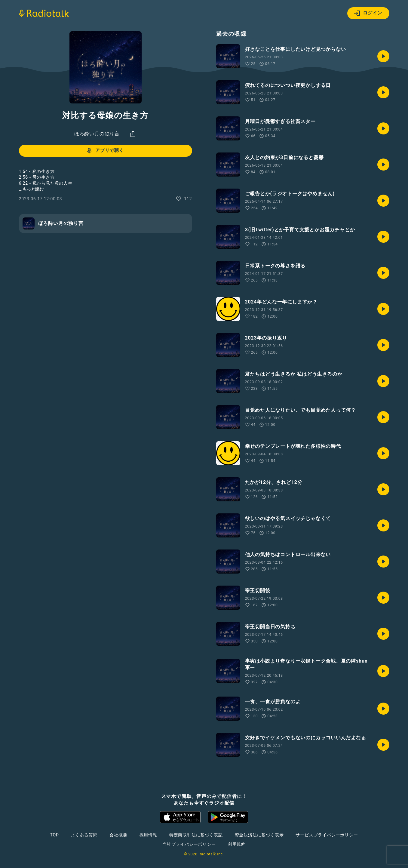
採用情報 (148, 835)
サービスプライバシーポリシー (327, 835)
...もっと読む (31, 189)
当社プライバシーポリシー (189, 844)
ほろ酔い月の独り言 (97, 134)
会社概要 (118, 835)
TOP (54, 835)
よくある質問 (84, 835)
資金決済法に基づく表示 (259, 835)
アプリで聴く (105, 151)
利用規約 (237, 844)
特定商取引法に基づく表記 (196, 835)
